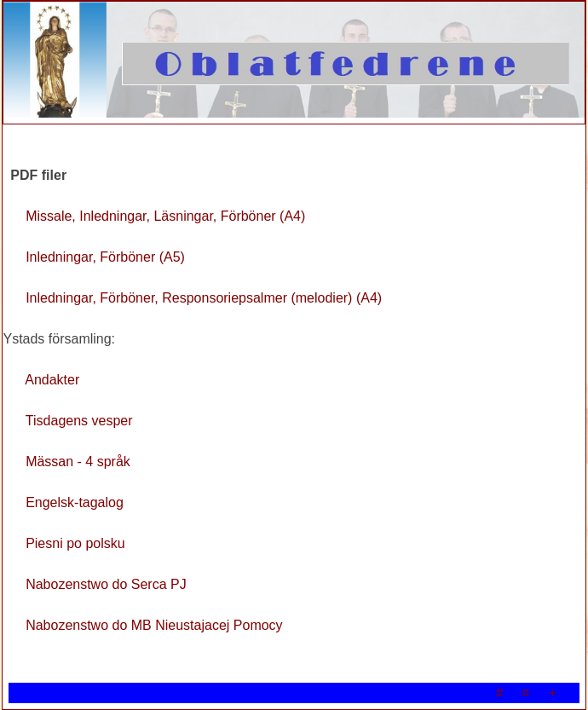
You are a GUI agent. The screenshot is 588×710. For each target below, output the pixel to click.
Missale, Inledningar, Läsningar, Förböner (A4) (165, 216)
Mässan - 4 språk (78, 462)
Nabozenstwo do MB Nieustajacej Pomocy (154, 625)
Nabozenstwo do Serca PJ (106, 584)
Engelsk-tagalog (75, 502)
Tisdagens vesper (79, 421)
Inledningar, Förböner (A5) (105, 257)
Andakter (52, 380)
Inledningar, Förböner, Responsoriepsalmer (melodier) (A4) (204, 298)
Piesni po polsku (75, 543)
